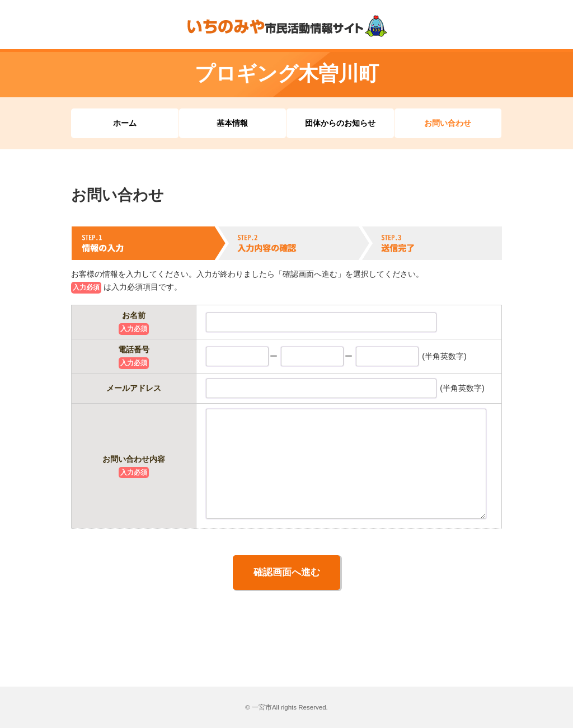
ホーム (125, 123)
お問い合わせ (448, 123)
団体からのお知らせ (340, 123)
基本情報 (232, 123)
